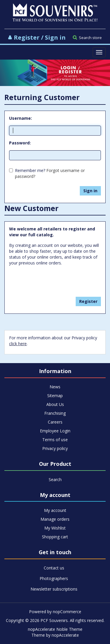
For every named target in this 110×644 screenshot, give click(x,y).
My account (55, 510)
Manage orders (55, 519)
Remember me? (30, 170)
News (55, 387)
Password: (20, 143)
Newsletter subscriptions (54, 589)
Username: (21, 118)
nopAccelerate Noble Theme (55, 629)
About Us (55, 404)
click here (18, 344)
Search (55, 479)
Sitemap (55, 396)
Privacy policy (55, 448)
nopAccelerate (65, 635)
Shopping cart (55, 537)
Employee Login (55, 431)
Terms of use (55, 440)
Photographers (54, 578)
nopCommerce (67, 612)
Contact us (54, 568)
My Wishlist (55, 528)
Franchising (55, 413)
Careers (55, 422)
